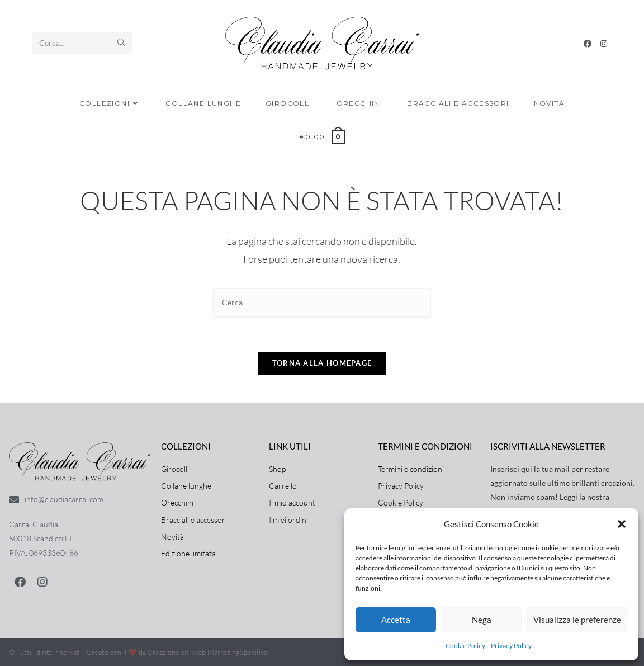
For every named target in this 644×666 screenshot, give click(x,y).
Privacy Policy (511, 646)
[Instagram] (604, 44)
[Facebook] (588, 44)
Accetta (396, 620)
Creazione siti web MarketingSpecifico (208, 652)
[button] (622, 524)
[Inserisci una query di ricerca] (322, 303)
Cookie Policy (465, 646)
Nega (482, 620)
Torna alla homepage (322, 363)
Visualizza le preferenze (577, 620)
